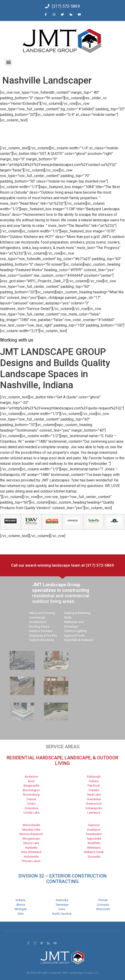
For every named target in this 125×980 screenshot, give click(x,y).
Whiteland (94, 848)
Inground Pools (74, 636)
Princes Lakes (31, 861)
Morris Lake (31, 843)
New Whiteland (31, 852)
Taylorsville (94, 839)
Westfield (94, 843)
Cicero (31, 804)
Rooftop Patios (39, 627)
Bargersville (31, 786)
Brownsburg (31, 795)
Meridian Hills (31, 830)
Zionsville (94, 857)
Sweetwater (94, 834)
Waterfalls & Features (78, 640)
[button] (8, 62)
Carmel (31, 799)
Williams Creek (94, 852)
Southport (94, 830)
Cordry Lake (31, 813)
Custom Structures (42, 640)
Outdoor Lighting (75, 631)
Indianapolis (94, 808)
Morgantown (31, 839)
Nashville (31, 848)
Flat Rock (94, 786)
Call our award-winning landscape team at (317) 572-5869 (62, 565)
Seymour (94, 825)
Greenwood (94, 804)
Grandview (94, 799)
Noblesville (31, 857)
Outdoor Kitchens (41, 631)
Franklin (94, 790)
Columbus (31, 808)
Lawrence (94, 813)
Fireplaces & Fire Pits (43, 636)
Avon (31, 781)
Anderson (31, 777)
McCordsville (31, 825)
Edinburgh (94, 777)
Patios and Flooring (42, 613)
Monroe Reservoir (31, 834)
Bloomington (31, 790)
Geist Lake (94, 795)
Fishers (94, 781)
